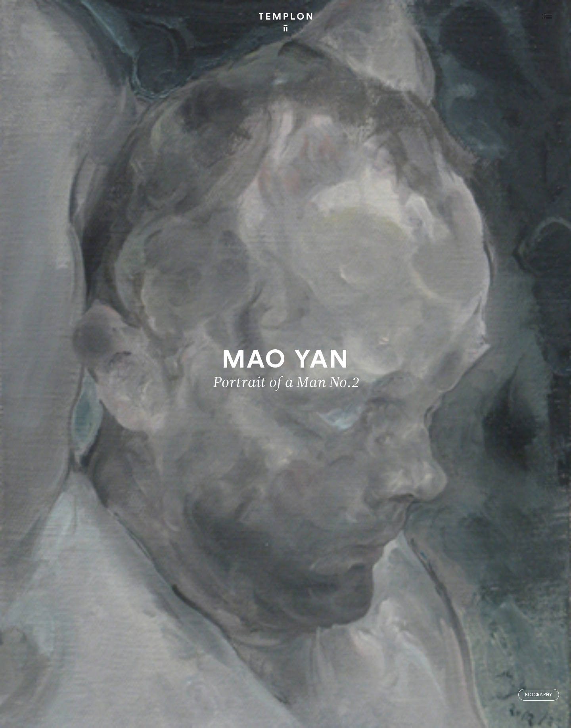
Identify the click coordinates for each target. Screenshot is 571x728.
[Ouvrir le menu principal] (548, 16)
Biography (539, 695)
